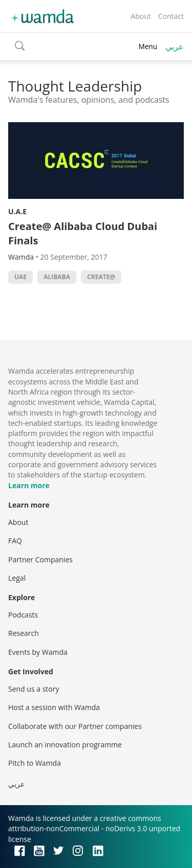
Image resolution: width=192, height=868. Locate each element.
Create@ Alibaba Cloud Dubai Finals (83, 233)
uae (20, 277)
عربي (175, 47)
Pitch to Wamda (35, 763)
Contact (171, 16)
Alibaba (57, 277)
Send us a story (34, 689)
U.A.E (17, 211)
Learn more (29, 485)
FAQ (15, 541)
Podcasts (23, 615)
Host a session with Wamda (54, 707)
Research (24, 633)
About (141, 16)
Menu (148, 46)
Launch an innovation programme (65, 745)
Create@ (101, 277)
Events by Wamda (38, 652)
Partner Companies (40, 559)
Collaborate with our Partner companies (75, 726)
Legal (17, 578)
